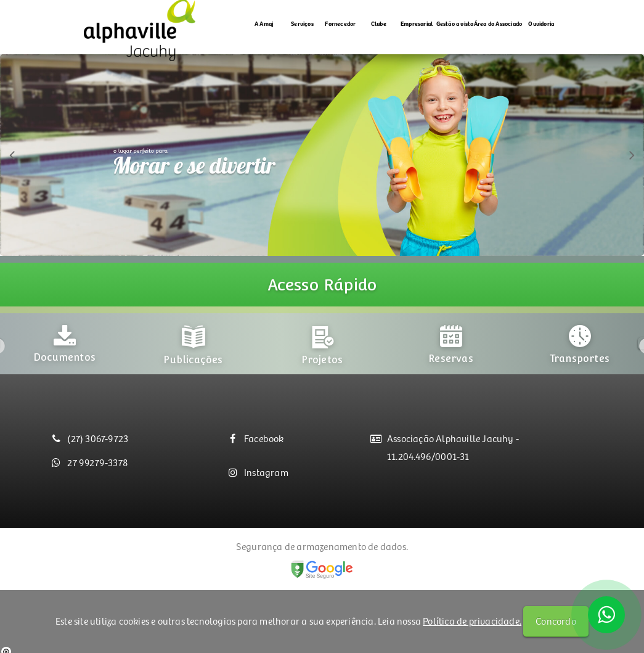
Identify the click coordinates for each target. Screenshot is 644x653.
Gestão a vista (455, 23)
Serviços (302, 23)
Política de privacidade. (472, 621)
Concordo (556, 621)
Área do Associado (498, 23)
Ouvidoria (541, 23)
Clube (379, 23)
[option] (64, 341)
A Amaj (264, 23)
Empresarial (417, 23)
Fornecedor (340, 23)
